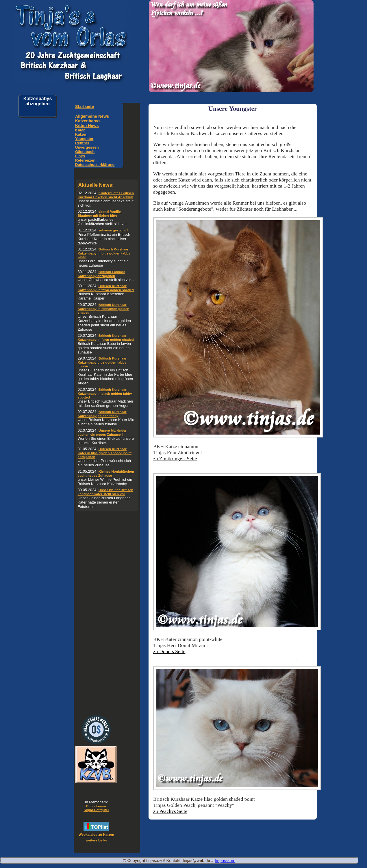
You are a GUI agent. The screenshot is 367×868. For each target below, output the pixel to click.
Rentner (82, 143)
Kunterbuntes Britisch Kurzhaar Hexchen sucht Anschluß (106, 195)
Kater (80, 130)
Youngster (84, 139)
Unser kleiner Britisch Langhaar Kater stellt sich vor (106, 492)
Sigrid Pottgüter (96, 810)
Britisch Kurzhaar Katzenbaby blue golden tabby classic (102, 362)
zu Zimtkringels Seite (175, 459)
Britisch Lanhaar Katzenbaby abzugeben (101, 274)
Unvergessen (87, 147)
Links (80, 156)
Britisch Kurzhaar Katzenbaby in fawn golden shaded (106, 288)
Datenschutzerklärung (95, 165)
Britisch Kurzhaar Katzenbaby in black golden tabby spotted (105, 393)
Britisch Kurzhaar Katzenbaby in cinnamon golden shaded (104, 308)
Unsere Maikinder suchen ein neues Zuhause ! (102, 432)
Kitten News (87, 126)
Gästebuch (85, 152)
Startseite (85, 106)
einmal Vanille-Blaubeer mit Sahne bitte (100, 213)
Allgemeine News (92, 116)
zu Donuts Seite (169, 651)
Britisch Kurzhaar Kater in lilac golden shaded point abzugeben (105, 453)
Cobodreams (96, 806)
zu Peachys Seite (170, 811)
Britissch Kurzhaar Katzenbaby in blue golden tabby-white (105, 253)
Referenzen (85, 160)
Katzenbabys (88, 121)
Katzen (81, 134)
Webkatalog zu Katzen (96, 834)
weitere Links (97, 840)
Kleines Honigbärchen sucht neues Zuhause (106, 473)
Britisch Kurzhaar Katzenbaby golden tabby (102, 414)
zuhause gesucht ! (113, 230)
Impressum (225, 860)
